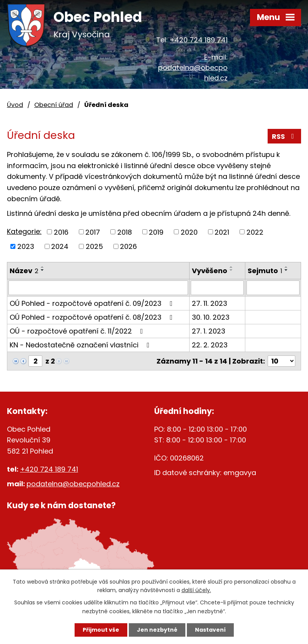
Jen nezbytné (157, 630)
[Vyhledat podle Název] (98, 288)
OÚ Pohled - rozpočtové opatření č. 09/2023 (93, 303)
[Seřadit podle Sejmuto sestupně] (286, 270)
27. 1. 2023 (209, 331)
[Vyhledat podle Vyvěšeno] (217, 288)
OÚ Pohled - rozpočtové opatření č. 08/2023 (93, 317)
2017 (93, 232)
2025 (94, 246)
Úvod (15, 105)
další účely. (196, 591)
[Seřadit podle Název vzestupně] (43, 267)
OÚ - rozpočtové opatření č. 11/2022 (78, 331)
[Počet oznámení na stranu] (281, 361)
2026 (128, 246)
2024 (60, 246)
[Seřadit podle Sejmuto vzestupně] (286, 267)
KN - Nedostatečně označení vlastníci (81, 345)
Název (24, 271)
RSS (285, 136)
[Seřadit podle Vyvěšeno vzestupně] (231, 267)
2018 (125, 232)
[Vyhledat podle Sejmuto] (273, 288)
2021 (222, 232)
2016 (61, 232)
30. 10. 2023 (211, 317)
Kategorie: (24, 231)
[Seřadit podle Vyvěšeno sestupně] (231, 270)
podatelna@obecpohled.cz (73, 484)
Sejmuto (265, 271)
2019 (156, 232)
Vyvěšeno (210, 271)
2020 (189, 232)
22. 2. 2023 (210, 345)
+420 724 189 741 (199, 40)
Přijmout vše (101, 630)
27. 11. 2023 (210, 303)
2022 (255, 232)
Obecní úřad (54, 105)
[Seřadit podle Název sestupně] (43, 270)
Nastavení (210, 630)
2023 (26, 246)
